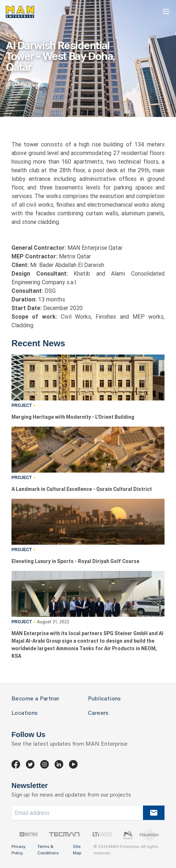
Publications (105, 699)
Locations (25, 713)
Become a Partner (35, 699)
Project (22, 405)
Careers (98, 713)
